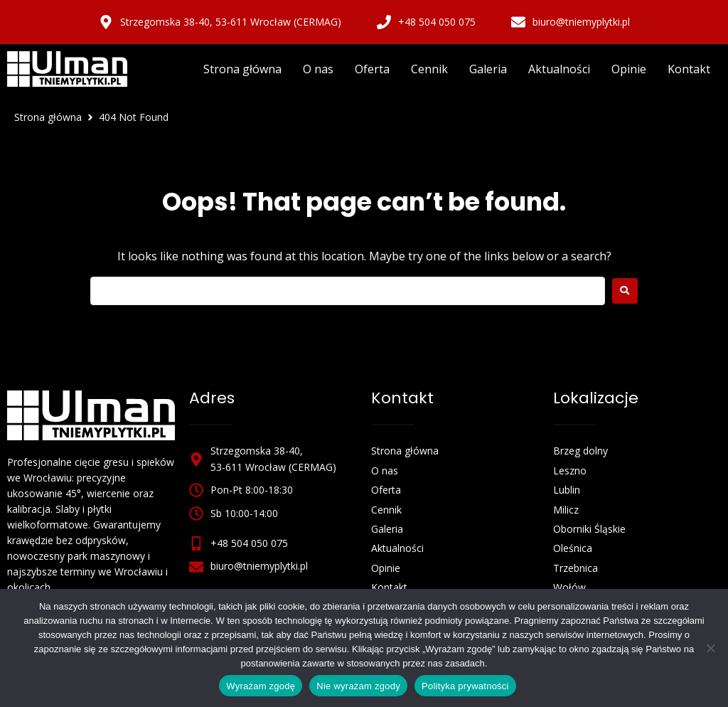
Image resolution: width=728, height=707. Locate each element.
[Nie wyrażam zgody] (710, 648)
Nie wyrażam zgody (358, 686)
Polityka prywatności (465, 686)
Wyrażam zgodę (261, 686)
